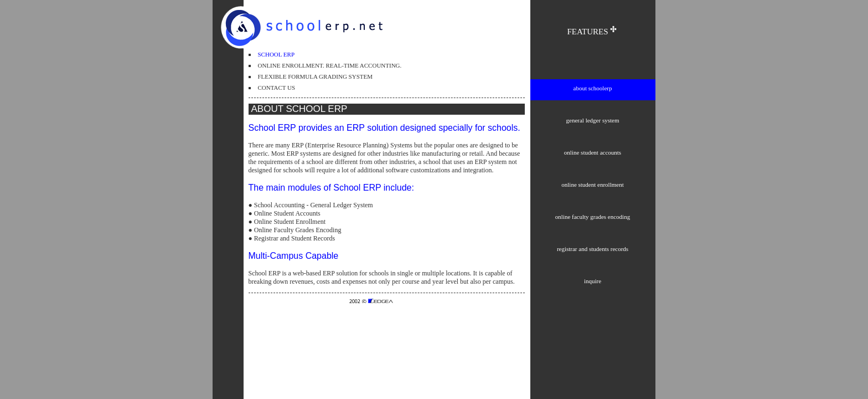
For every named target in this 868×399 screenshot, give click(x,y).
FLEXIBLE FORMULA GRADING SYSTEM (316, 76)
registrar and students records (593, 249)
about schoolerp (593, 88)
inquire (593, 281)
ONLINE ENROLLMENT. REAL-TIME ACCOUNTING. (330, 65)
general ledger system (593, 120)
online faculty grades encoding (593, 217)
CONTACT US (277, 88)
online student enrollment (592, 185)
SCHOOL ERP (277, 54)
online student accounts (593, 152)
